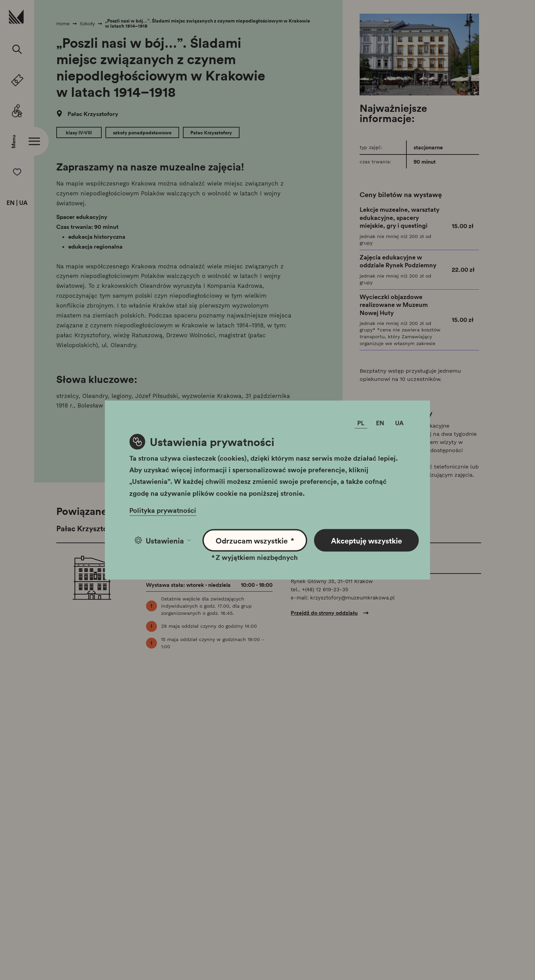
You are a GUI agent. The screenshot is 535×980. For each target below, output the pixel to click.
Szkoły (87, 24)
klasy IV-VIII (79, 133)
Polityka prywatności (163, 510)
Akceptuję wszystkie (366, 540)
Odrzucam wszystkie (255, 540)
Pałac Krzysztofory (92, 114)
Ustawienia (163, 540)
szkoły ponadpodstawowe (142, 133)
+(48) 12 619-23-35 (325, 590)
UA (23, 203)
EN (11, 203)
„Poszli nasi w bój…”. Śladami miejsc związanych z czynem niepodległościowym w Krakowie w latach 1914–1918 (208, 23)
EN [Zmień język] (380, 422)
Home (63, 24)
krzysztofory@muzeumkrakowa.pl (352, 598)
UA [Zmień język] (399, 422)
